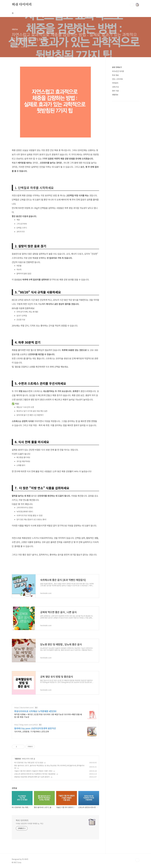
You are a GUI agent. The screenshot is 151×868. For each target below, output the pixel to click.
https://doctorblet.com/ (24, 708)
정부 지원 (115, 91)
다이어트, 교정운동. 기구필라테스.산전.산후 (32, 731)
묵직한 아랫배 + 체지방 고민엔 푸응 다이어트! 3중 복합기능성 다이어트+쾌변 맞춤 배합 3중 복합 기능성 (48, 716)
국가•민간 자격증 (118, 71)
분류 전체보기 (117, 67)
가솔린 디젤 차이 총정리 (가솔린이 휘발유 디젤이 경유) (33, 771)
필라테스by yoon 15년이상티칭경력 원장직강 (35, 728)
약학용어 (115, 83)
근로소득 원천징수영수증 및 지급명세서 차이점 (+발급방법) (35, 774)
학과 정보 (115, 75)
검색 (132, 5)
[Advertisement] (126, 142)
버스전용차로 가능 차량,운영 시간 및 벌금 (29, 763)
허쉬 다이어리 (22, 5)
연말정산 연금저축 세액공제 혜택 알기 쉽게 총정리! (32, 777)
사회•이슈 (115, 87)
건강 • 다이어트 (117, 79)
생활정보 (18, 759)
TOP (137, 860)
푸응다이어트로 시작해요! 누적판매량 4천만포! (36, 711)
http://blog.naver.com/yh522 (26, 725)
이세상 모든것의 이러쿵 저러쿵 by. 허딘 (30, 823)
